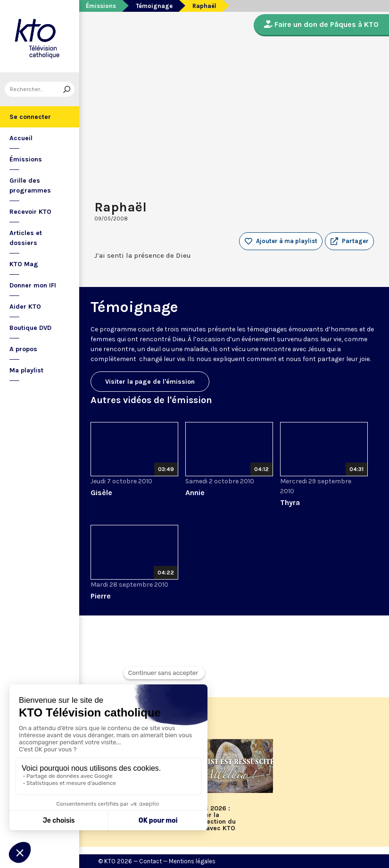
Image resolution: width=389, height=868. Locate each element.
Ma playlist (26, 370)
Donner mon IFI (33, 285)
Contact (150, 861)
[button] (349, 241)
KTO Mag (24, 264)
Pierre (101, 596)
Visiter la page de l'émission (150, 382)
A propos (23, 349)
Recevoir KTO (30, 212)
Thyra (290, 502)
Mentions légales (192, 861)
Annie (195, 493)
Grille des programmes (30, 185)
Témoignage (154, 6)
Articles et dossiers (26, 238)
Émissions (26, 159)
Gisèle (101, 493)
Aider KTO (25, 307)
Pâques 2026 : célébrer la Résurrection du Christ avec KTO (211, 818)
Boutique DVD (30, 328)
